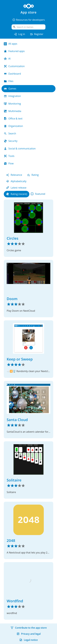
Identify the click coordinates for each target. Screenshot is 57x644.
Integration (12, 96)
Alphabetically (16, 181)
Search (10, 133)
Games (10, 89)
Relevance (14, 175)
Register (36, 34)
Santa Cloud (17, 420)
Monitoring (12, 104)
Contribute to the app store (29, 628)
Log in (19, 34)
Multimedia (13, 111)
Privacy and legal (29, 634)
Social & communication (20, 149)
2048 (11, 540)
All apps (10, 44)
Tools (9, 156)
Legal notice (28, 640)
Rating (33, 175)
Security (11, 141)
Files (9, 81)
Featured (38, 194)
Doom (12, 299)
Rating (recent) (17, 194)
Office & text (13, 119)
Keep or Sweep (20, 359)
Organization (13, 126)
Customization (14, 66)
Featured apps (14, 51)
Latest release (16, 188)
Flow (9, 163)
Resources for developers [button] (29, 20)
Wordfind (15, 601)
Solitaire (14, 480)
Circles (13, 238)
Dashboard (12, 74)
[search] (28, 27)
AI (7, 59)
